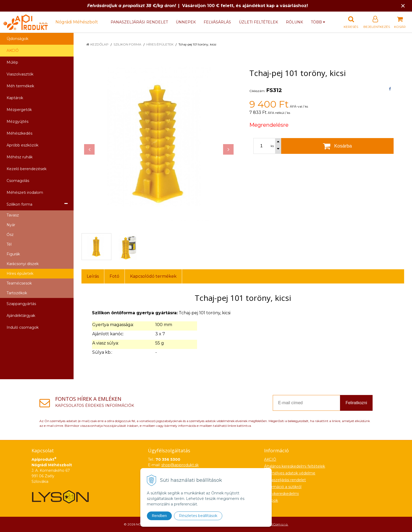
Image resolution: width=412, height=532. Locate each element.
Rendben (159, 516)
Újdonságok (17, 39)
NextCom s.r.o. (277, 524)
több (318, 22)
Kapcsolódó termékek (153, 276)
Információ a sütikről (283, 487)
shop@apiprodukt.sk (180, 465)
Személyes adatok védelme (290, 473)
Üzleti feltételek (258, 22)
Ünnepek (186, 22)
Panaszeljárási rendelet (139, 22)
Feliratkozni (356, 403)
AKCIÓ (13, 50)
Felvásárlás (217, 22)
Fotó (114, 276)
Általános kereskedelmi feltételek (295, 466)
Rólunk (294, 22)
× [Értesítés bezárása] (403, 6)
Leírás (93, 276)
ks (272, 146)
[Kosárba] (337, 146)
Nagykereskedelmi (281, 494)
